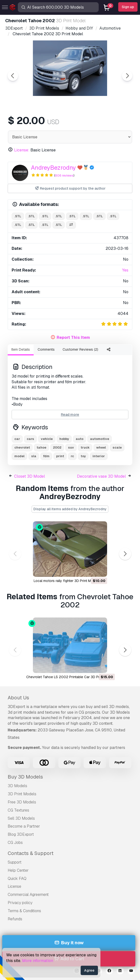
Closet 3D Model (30, 476)
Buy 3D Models (25, 777)
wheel (101, 447)
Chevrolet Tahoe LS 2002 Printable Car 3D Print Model (70, 677)
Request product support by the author (70, 189)
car (17, 439)
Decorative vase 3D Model (101, 476)
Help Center (18, 870)
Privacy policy (20, 903)
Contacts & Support (31, 853)
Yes (125, 270)
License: (22, 150)
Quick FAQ (17, 879)
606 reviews (64, 175)
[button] (125, 554)
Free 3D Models (22, 802)
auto (80, 439)
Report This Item (73, 337)
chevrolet (22, 447)
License (14, 886)
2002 (57, 447)
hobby (64, 439)
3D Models (17, 786)
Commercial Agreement (28, 895)
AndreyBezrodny (53, 168)
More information (38, 961)
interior (99, 456)
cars (30, 439)
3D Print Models (22, 794)
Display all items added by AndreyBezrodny (70, 509)
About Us (18, 698)
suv (71, 447)
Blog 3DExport (21, 834)
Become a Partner (24, 826)
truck (85, 447)
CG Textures (18, 810)
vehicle (47, 439)
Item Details (21, 349)
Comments (46, 349)
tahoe (41, 447)
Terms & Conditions (24, 911)
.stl (18, 216)
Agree (89, 970)
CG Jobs (15, 843)
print (60, 456)
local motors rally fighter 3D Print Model (66, 581)
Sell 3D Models (21, 818)
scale (117, 447)
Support (15, 862)
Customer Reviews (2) (80, 349)
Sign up (128, 7)
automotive (100, 439)
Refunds (15, 919)
